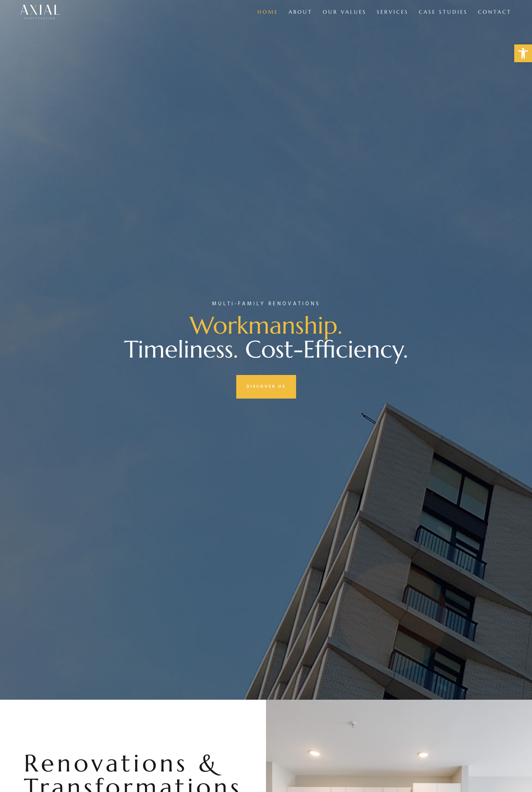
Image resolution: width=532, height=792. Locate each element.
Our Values (345, 12)
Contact (495, 12)
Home (268, 12)
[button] (523, 53)
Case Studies (443, 12)
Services (393, 12)
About (301, 12)
